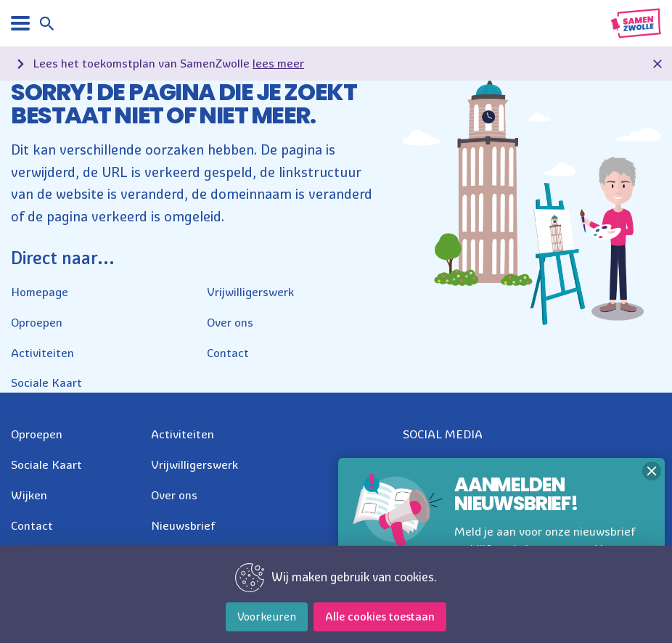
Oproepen (37, 322)
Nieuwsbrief (183, 525)
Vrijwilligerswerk (250, 292)
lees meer (278, 63)
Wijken (29, 495)
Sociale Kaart (46, 382)
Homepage (40, 292)
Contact (228, 353)
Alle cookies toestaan (380, 617)
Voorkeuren (267, 617)
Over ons (230, 322)
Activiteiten (42, 353)
